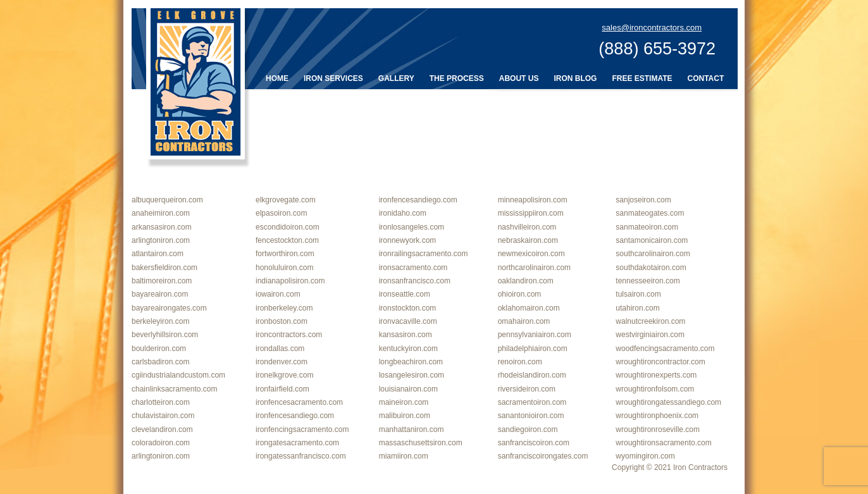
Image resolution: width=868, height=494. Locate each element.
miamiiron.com (404, 456)
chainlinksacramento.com (174, 389)
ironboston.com (282, 321)
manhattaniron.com (412, 429)
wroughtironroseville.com (658, 429)
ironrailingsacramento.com (424, 254)
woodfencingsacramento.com (665, 349)
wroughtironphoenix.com (657, 416)
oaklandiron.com (526, 281)
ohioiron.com (520, 294)
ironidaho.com (403, 213)
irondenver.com (282, 362)
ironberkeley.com (284, 308)
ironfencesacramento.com (299, 402)
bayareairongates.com (169, 308)
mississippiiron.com (531, 213)
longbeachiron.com (411, 362)
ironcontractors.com (289, 335)
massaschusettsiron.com (421, 443)
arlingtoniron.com (161, 240)
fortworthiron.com (285, 254)
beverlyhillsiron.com (165, 335)
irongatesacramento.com (297, 443)
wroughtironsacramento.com (663, 443)
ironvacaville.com (408, 321)
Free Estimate (642, 78)
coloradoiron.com (161, 443)
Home (277, 78)
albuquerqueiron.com (167, 200)
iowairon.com (278, 294)
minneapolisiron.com (533, 200)
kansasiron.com (406, 335)
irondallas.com (280, 349)
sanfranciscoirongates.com (543, 456)
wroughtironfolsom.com (655, 389)
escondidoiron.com (288, 227)
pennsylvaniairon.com (535, 335)
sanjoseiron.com (643, 200)
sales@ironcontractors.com (652, 28)
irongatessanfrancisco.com (301, 456)
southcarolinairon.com (653, 254)
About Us (519, 78)
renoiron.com (520, 362)
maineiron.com (404, 402)
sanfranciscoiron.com (534, 443)
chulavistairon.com (163, 416)
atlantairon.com (158, 254)
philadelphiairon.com (533, 349)
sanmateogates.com (650, 213)
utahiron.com (637, 308)
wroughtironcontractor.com (660, 362)
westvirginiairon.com (650, 335)
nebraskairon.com (528, 240)
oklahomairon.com (529, 308)
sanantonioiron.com (531, 416)
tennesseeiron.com (648, 281)
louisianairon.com (408, 389)
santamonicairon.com (652, 240)
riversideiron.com (527, 389)
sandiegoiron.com (528, 429)
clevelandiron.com (162, 429)
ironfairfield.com (282, 389)
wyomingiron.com (645, 456)
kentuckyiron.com (408, 349)
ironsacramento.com (413, 268)
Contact (706, 78)
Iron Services (333, 78)
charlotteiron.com (161, 402)
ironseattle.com (405, 294)
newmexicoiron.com (531, 254)
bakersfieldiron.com (164, 268)
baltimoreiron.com (162, 281)
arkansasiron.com (162, 227)
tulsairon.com (638, 294)
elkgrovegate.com (286, 200)
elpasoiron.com (281, 213)
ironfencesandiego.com (418, 200)
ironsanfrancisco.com (415, 281)
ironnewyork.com (408, 240)
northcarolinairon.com (534, 268)
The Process (457, 78)
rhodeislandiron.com (532, 375)
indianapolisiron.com (290, 281)
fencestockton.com (287, 240)
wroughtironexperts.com (656, 375)
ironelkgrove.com (284, 375)
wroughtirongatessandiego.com (668, 402)
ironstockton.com (408, 308)
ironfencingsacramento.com (302, 429)
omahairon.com (524, 321)
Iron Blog (575, 78)
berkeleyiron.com (160, 321)
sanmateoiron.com (647, 227)
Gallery (396, 78)
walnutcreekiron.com (650, 321)
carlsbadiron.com (160, 362)
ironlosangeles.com (412, 227)
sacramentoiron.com (532, 402)
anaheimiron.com (161, 213)
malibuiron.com (405, 416)
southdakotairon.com (651, 268)
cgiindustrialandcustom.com (178, 375)
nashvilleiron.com (527, 227)
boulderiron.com (159, 349)
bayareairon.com (160, 294)
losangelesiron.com (412, 375)
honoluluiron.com (284, 268)
